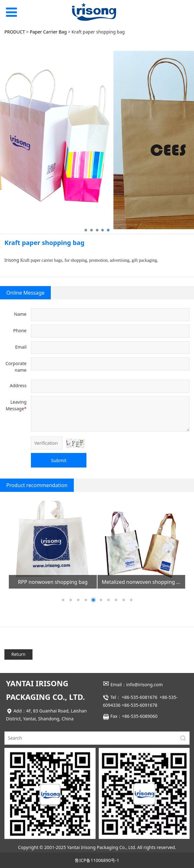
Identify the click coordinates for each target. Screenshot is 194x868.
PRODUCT (15, 32)
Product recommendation (37, 485)
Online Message (25, 293)
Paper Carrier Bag (48, 32)
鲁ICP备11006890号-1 (97, 860)
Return (18, 654)
